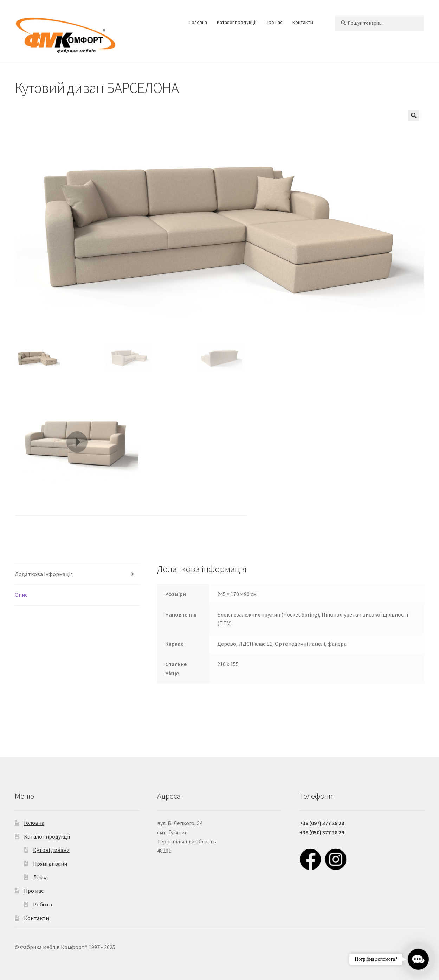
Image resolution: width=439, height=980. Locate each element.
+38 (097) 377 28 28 (322, 823)
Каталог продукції (237, 22)
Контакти (303, 22)
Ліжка (40, 877)
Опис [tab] (21, 595)
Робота (43, 904)
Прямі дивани (50, 864)
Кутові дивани (51, 850)
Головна (198, 22)
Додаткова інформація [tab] (44, 574)
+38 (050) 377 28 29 (322, 832)
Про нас (274, 22)
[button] (414, 115)
